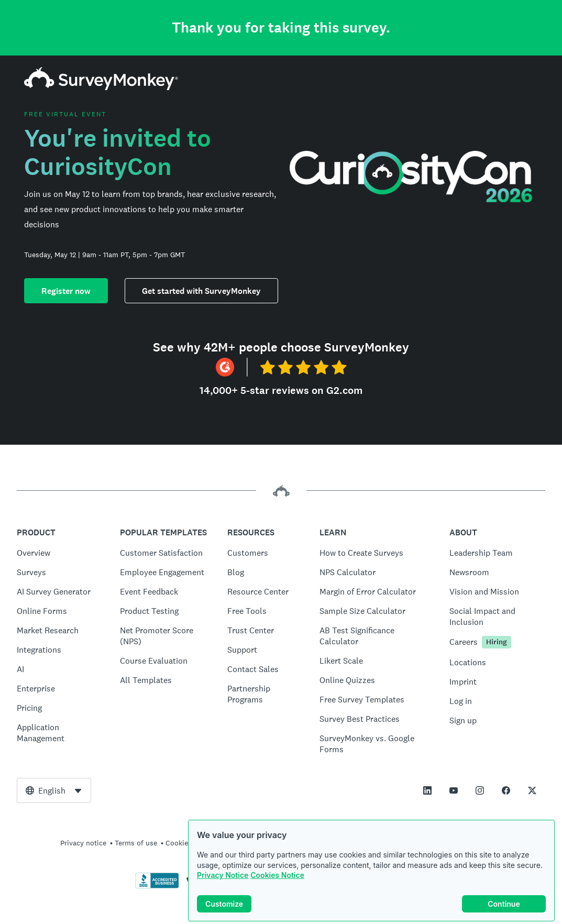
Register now (66, 291)
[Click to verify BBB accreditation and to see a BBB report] (157, 886)
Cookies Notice (277, 875)
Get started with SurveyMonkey (201, 291)
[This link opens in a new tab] (427, 790)
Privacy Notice (223, 875)
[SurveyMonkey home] (101, 87)
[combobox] (54, 790)
